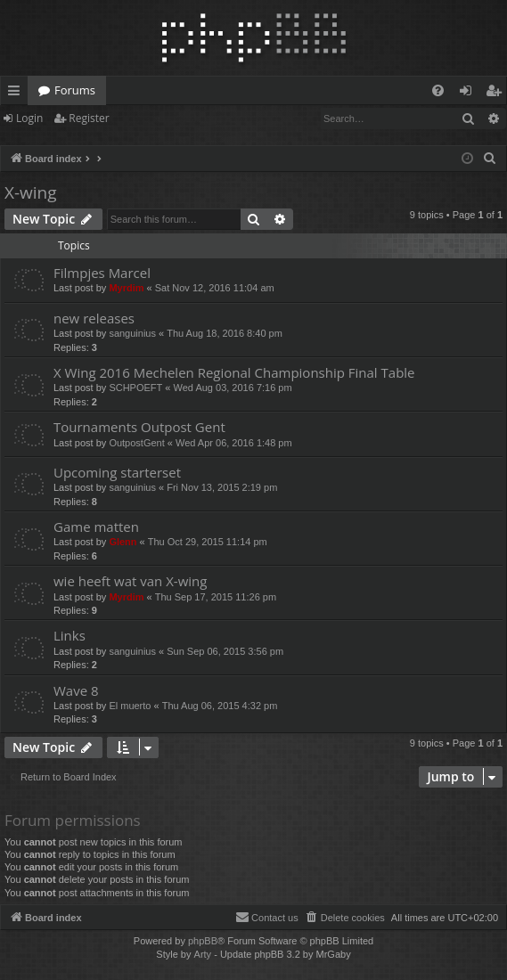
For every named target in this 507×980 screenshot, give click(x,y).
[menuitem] (438, 90)
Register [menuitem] (497, 94)
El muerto (130, 706)
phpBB (203, 941)
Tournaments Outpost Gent (139, 427)
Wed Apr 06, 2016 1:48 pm (234, 443)
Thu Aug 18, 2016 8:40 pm (225, 333)
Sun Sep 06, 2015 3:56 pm (225, 651)
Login (29, 118)
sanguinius (132, 333)
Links (70, 635)
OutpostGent (136, 443)
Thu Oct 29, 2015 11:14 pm (208, 542)
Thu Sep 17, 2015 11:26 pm (216, 597)
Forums (75, 90)
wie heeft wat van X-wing (130, 581)
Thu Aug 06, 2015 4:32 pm (220, 706)
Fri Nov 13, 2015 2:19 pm (222, 487)
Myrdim (126, 288)
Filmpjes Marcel (102, 273)
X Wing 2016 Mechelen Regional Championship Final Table (234, 372)
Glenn (123, 542)
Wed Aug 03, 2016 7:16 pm (233, 388)
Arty (203, 954)
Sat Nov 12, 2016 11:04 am (215, 288)
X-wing (31, 192)
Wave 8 (76, 690)
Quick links (17, 94)
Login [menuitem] (469, 94)
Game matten (96, 527)
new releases (94, 318)
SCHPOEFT (135, 388)
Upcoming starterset (117, 472)
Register (89, 118)
